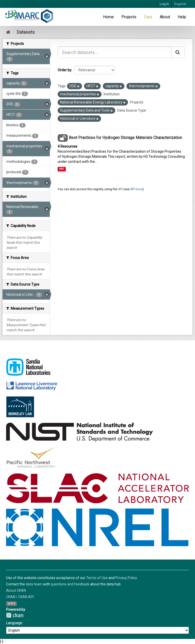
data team (34, 584)
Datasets (26, 32)
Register (180, 4)
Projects (129, 17)
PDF (62, 169)
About (165, 17)
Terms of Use (97, 578)
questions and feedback (70, 584)
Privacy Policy (126, 578)
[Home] (8, 32)
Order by (64, 70)
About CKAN (16, 590)
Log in (164, 4)
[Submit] (178, 52)
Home (108, 17)
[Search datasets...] (115, 52)
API (120, 189)
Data (148, 17)
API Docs (136, 189)
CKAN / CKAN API (20, 597)
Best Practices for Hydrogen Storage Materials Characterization (125, 138)
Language (14, 623)
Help (182, 17)
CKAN (15, 615)
